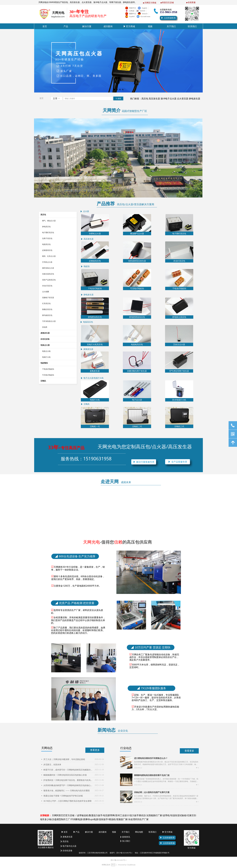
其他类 (45, 327)
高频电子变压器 (48, 298)
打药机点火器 (47, 262)
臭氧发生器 (45, 333)
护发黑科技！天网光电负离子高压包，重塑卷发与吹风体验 (68, 780)
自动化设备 (45, 339)
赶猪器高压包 (47, 250)
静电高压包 (46, 227)
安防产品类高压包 (49, 280)
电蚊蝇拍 (44, 363)
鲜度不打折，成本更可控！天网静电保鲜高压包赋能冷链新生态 (68, 770)
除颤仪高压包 (47, 309)
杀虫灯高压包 (47, 286)
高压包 (43, 215)
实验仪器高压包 (48, 274)
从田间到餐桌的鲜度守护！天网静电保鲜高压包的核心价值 (68, 785)
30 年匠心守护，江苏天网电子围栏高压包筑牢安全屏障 (67, 801)
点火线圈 (46, 292)
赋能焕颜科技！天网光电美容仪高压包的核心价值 (65, 775)
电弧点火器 (45, 345)
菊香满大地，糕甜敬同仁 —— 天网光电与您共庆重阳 (67, 791)
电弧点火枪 (46, 351)
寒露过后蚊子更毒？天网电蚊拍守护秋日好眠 (63, 796)
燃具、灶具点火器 (49, 256)
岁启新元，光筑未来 (52, 764)
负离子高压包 (47, 238)
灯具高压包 (46, 304)
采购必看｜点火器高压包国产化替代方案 (152, 792)
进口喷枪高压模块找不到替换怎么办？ (151, 758)
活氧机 (43, 381)
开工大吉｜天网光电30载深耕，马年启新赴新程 (64, 759)
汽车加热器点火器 (49, 321)
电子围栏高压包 (48, 233)
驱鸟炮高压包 (47, 315)
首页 (41, 98)
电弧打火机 (46, 357)
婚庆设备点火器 (48, 268)
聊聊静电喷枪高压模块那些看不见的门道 (152, 775)
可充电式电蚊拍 (48, 375)
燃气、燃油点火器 (49, 221)
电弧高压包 (46, 244)
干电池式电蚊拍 (48, 369)
